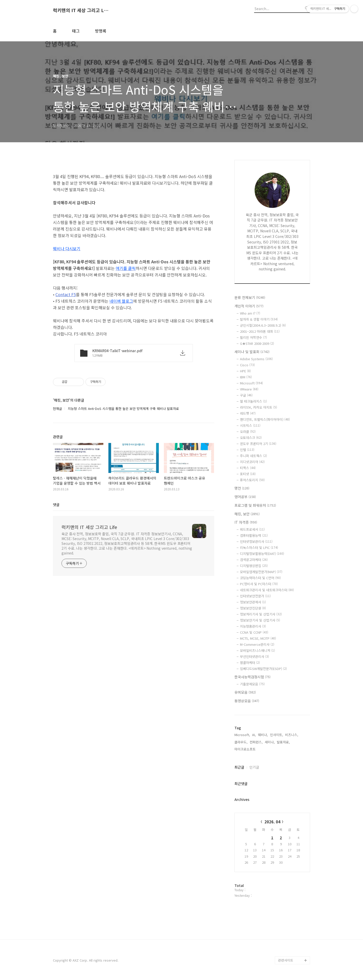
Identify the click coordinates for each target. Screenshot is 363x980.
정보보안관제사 (253, 602)
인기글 (254, 767)
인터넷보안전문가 (255, 596)
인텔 (247, 450)
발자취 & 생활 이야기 (259, 319)
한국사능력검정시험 (252, 677)
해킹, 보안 (247, 514)
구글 (246, 395)
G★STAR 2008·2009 (257, 343)
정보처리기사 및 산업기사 (261, 614)
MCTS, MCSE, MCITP (258, 638)
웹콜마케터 (250, 663)
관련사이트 (286, 960)
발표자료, (283, 742)
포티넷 (248, 474)
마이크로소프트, (246, 749)
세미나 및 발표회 (252, 352)
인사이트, (277, 735)
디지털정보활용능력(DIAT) (262, 554)
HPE (245, 371)
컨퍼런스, (256, 742)
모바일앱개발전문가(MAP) (261, 572)
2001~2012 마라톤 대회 (260, 331)
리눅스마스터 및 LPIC (259, 548)
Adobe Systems (256, 359)
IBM (246, 377)
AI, (254, 735)
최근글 (239, 767)
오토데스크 (251, 438)
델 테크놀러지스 (253, 401)
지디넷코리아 (252, 462)
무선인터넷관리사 (254, 656)
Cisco (247, 365)
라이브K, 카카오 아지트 (259, 407)
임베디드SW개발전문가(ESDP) (263, 669)
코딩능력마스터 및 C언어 (260, 578)
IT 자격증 (246, 522)
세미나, (270, 742)
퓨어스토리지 (252, 480)
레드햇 (248, 413)
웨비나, (263, 735)
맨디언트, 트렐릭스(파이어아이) (265, 419)
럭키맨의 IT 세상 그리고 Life (81, 10)
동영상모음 (247, 701)
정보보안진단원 (253, 608)
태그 (76, 31)
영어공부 (245, 497)
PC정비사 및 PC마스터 (259, 584)
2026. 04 (272, 822)
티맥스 (248, 468)
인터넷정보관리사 (256, 541)
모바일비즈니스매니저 (258, 650)
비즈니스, (292, 735)
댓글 (56, 505)
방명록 (101, 31)
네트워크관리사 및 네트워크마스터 (267, 590)
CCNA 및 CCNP (254, 632)
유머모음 (245, 692)
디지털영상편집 (254, 566)
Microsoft (251, 383)
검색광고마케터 (254, 560)
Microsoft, (242, 735)
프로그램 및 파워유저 (255, 505)
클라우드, (241, 742)
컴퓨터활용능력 (254, 535)
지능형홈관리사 (253, 626)
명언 (242, 488)
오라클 (248, 431)
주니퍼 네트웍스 (253, 456)
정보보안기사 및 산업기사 (260, 620)
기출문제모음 (252, 684)
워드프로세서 (252, 529)
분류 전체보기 (250, 297)
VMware (249, 389)
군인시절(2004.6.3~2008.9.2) (263, 325)
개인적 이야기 (249, 306)
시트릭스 (250, 425)
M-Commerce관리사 (257, 644)
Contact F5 (66, 294)
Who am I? (250, 313)
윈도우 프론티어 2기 (258, 444)
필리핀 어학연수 (253, 337)
